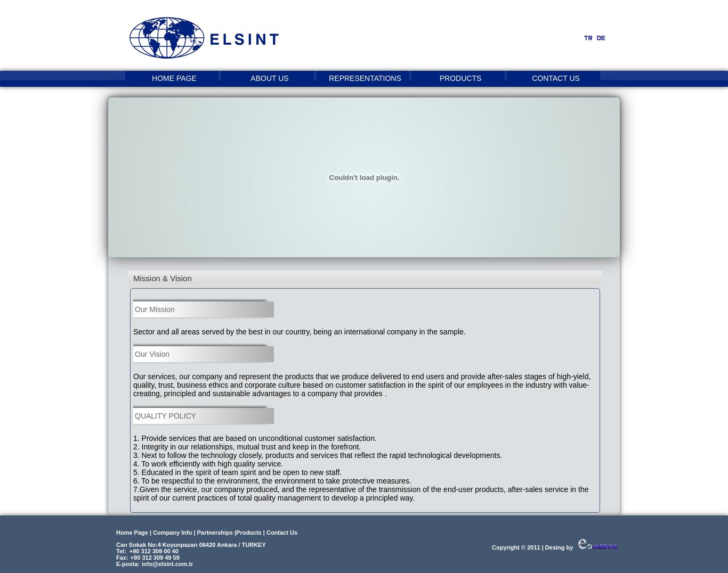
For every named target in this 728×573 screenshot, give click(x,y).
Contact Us (282, 533)
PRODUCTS (461, 78)
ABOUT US (269, 78)
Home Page (132, 533)
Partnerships (215, 533)
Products (249, 533)
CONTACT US (556, 78)
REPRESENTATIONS (365, 78)
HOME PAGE (174, 78)
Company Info (172, 533)
